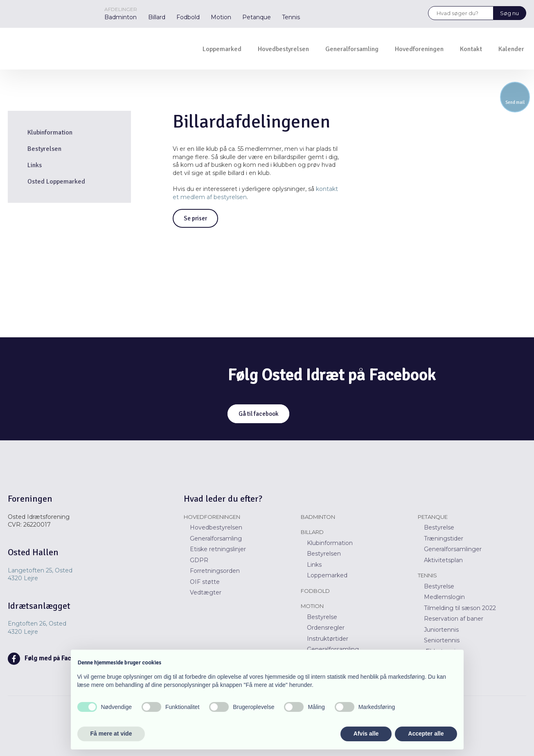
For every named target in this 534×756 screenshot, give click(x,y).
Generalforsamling (352, 49)
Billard (157, 17)
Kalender (511, 49)
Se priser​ (195, 218)
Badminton (121, 17)
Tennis (291, 17)
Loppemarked (222, 49)
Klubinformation (50, 132)
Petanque (257, 17)
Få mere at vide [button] (111, 734)
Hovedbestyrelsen (283, 49)
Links (35, 165)
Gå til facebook (258, 414)
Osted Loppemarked (56, 182)
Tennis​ (427, 575)
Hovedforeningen (419, 49)
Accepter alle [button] (426, 734)
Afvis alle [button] (366, 734)
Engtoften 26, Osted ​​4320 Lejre (37, 628)
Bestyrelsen (44, 149)
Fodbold (188, 17)
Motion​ (312, 606)
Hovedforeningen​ (212, 517)
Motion (221, 17)
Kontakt (471, 49)
